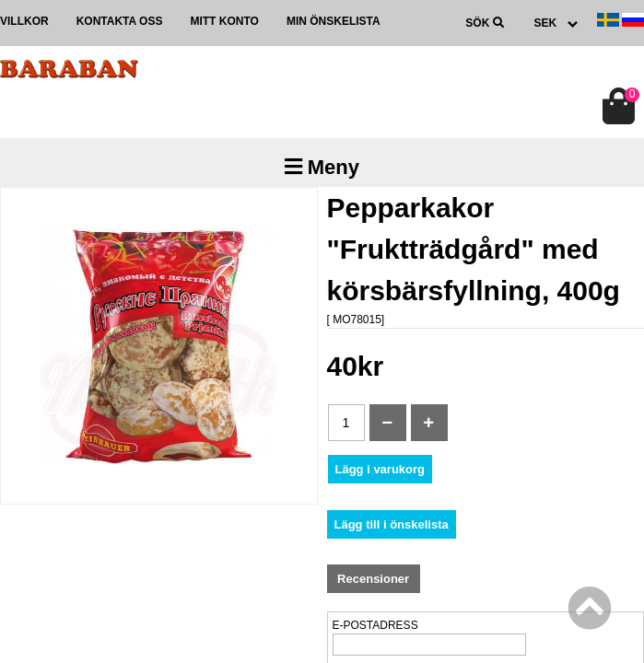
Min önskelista (334, 21)
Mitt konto (224, 21)
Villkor (24, 21)
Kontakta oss (120, 21)
